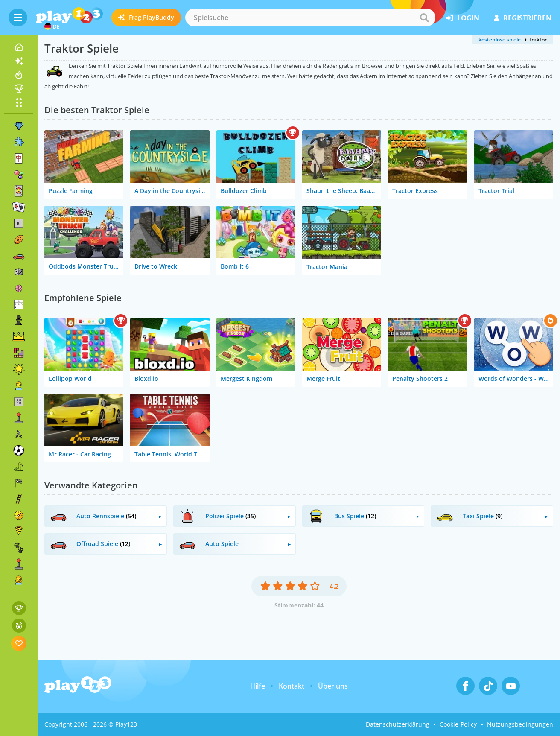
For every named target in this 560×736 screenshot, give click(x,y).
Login (463, 18)
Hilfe (258, 686)
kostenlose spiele (500, 39)
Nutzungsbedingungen (520, 724)
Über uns (333, 686)
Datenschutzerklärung (398, 724)
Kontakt (292, 686)
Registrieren (523, 18)
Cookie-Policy (458, 724)
